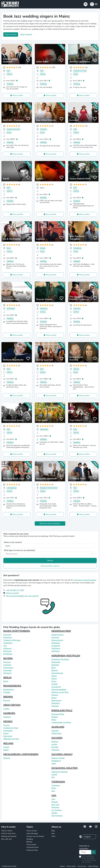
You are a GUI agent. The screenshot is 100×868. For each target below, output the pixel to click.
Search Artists (11, 34)
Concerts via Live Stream (35, 836)
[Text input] (85, 852)
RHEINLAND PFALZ (62, 710)
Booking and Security (9, 836)
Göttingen (56, 651)
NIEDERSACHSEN (61, 631)
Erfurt (54, 788)
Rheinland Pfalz (58, 714)
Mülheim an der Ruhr (60, 692)
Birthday (29, 842)
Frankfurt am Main (11, 728)
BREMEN (8, 697)
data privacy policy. (89, 861)
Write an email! (12, 593)
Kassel (6, 733)
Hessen (6, 725)
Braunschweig (57, 640)
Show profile (18, 95)
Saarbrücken (56, 733)
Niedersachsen (58, 635)
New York (55, 805)
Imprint (62, 866)
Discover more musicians (50, 523)
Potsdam (7, 692)
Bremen (7, 700)
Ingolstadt (7, 670)
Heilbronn (7, 648)
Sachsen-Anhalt (58, 758)
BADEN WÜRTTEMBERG (17, 631)
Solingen (55, 706)
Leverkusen (56, 687)
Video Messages (32, 833)
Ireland (6, 747)
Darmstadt (8, 736)
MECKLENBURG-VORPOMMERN (21, 754)
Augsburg (7, 665)
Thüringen (56, 785)
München (7, 662)
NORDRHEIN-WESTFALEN (66, 656)
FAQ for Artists (7, 831)
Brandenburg (9, 690)
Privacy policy (71, 866)
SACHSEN (57, 738)
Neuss (54, 698)
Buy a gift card (6, 839)
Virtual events (31, 845)
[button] (94, 4)
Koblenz (55, 717)
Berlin (6, 681)
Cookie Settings (93, 866)
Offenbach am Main (11, 739)
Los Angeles (57, 810)
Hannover (55, 637)
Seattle (54, 813)
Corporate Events (33, 847)
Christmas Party (32, 850)
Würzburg (7, 673)
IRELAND (8, 743)
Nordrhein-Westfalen (60, 659)
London (6, 709)
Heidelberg (8, 643)
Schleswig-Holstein (60, 772)
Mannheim (8, 637)
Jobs (53, 833)
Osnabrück (56, 646)
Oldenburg (56, 643)
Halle (54, 764)
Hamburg (7, 717)
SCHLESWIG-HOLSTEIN (65, 768)
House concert (32, 831)
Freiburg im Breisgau (12, 640)
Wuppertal (56, 662)
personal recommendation (86, 580)
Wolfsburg (56, 648)
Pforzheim (7, 651)
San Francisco (57, 816)
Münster (55, 695)
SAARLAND (58, 727)
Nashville (55, 807)
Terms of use (82, 866)
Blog (53, 831)
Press (53, 836)
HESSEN (8, 721)
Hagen (54, 676)
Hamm (54, 679)
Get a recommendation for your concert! (22, 596)
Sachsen (55, 742)
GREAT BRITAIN (12, 705)
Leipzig (54, 744)
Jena (53, 791)
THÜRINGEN (58, 782)
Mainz (54, 720)
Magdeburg (56, 761)
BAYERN (8, 658)
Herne (54, 681)
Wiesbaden (8, 731)
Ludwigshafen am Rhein (61, 722)
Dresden (55, 747)
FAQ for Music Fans (8, 833)
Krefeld (54, 684)
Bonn (54, 668)
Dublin (6, 750)
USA (54, 795)
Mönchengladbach (59, 690)
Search (50, 560)
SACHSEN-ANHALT (62, 754)
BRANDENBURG (12, 686)
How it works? (26, 34)
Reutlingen (8, 654)
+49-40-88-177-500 (15, 590)
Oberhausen (56, 700)
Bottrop (55, 670)
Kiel (53, 777)
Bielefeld (55, 665)
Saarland (55, 731)
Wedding (30, 839)
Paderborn (56, 703)
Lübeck (54, 774)
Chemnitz (55, 750)
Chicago (55, 802)
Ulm (5, 646)
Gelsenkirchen (57, 673)
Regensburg (8, 668)
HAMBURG (9, 713)
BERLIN (7, 678)
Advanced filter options (50, 566)
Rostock (7, 758)
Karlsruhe (7, 635)
